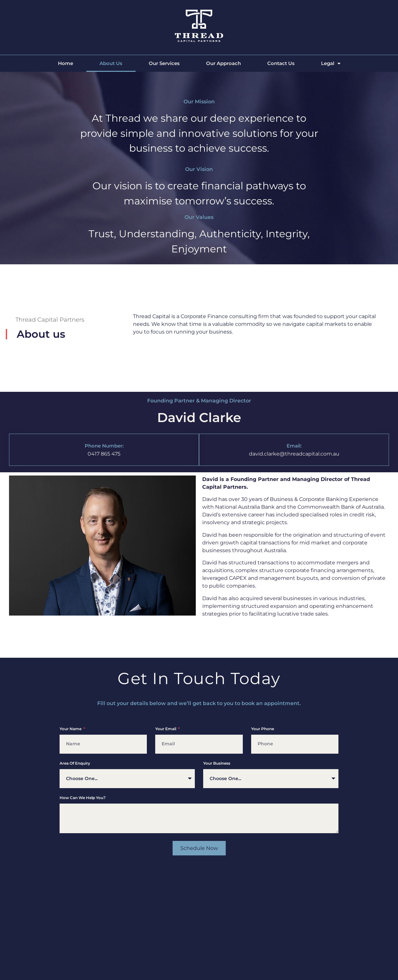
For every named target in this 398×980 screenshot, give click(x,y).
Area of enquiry (75, 763)
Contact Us (281, 63)
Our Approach (223, 63)
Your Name (71, 729)
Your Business (217, 763)
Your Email (166, 729)
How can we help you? (83, 798)
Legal (331, 64)
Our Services (164, 63)
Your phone (263, 729)
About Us (111, 63)
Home (66, 63)
